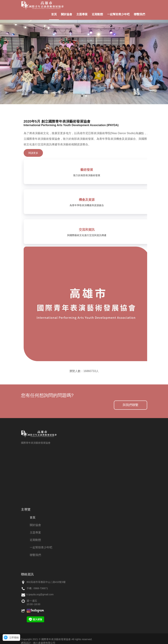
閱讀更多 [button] (33, 153)
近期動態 (97, 14)
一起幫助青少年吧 (118, 14)
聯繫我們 (139, 14)
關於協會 (67, 14)
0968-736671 (41, 588)
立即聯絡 (14, 638)
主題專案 (82, 14)
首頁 (54, 14)
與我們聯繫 (131, 405)
